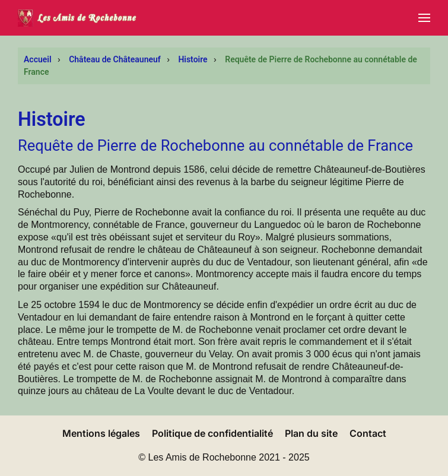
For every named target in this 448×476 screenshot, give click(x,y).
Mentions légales (101, 433)
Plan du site (311, 433)
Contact (368, 433)
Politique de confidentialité (212, 433)
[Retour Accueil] (77, 18)
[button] (424, 18)
